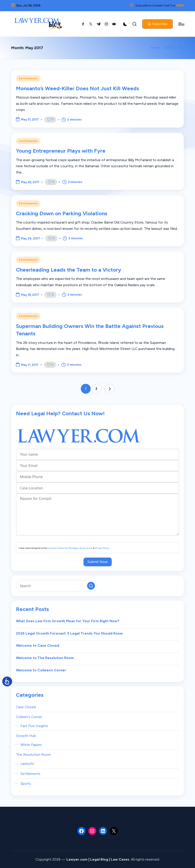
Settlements (28, 78)
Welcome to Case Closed (38, 645)
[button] (158, 24)
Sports (26, 783)
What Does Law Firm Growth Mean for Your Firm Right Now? (68, 621)
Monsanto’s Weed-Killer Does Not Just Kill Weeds (78, 88)
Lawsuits (27, 764)
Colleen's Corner (29, 717)
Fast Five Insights (34, 726)
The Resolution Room (33, 755)
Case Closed (26, 707)
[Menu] (181, 24)
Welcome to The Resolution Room (45, 658)
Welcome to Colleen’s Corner (41, 670)
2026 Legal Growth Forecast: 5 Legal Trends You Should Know (69, 633)
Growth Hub (26, 736)
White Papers (31, 745)
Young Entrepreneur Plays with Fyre (61, 151)
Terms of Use (86, 548)
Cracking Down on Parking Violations (62, 213)
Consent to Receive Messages (63, 548)
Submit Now (98, 562)
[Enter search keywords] (56, 586)
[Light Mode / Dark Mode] (125, 24)
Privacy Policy (102, 548)
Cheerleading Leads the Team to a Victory (69, 270)
